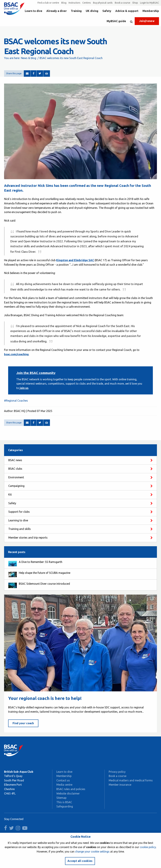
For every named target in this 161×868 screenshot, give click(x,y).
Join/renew (147, 21)
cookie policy (148, 847)
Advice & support (127, 11)
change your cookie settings (92, 851)
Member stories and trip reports (28, 538)
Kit (10, 494)
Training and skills (20, 529)
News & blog (29, 58)
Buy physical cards (103, 3)
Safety (107, 11)
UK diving (92, 11)
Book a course (122, 3)
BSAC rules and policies (71, 789)
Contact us (63, 780)
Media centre (64, 785)
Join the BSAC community (36, 373)
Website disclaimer (68, 793)
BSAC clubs (15, 469)
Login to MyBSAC (149, 3)
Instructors (74, 3)
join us (24, 388)
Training (76, 11)
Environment (16, 477)
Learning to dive (18, 520)
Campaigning (16, 486)
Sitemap (61, 798)
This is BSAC (64, 802)
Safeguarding (65, 806)
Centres (87, 3)
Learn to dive (34, 11)
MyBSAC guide (116, 21)
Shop (135, 3)
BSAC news (15, 460)
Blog (64, 3)
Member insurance (120, 785)
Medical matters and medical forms (131, 780)
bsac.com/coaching (16, 354)
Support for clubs (19, 512)
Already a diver (57, 11)
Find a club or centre (48, 3)
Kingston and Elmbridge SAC (75, 260)
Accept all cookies (80, 861)
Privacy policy (117, 772)
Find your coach (23, 723)
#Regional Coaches (16, 401)
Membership (151, 11)
